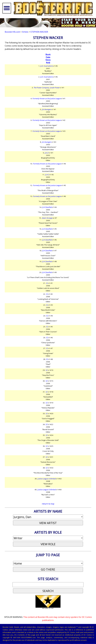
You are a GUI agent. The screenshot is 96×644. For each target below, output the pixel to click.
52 (47, 283)
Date (48, 57)
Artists (25, 32)
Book (48, 55)
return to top (48, 504)
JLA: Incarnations (47, 66)
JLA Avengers (47, 109)
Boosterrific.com (12, 32)
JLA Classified (47, 207)
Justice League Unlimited (47, 479)
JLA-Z (47, 153)
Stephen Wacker (39, 32)
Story (48, 60)
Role (48, 63)
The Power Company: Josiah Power (46, 88)
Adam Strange (47, 218)
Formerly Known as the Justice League (46, 99)
